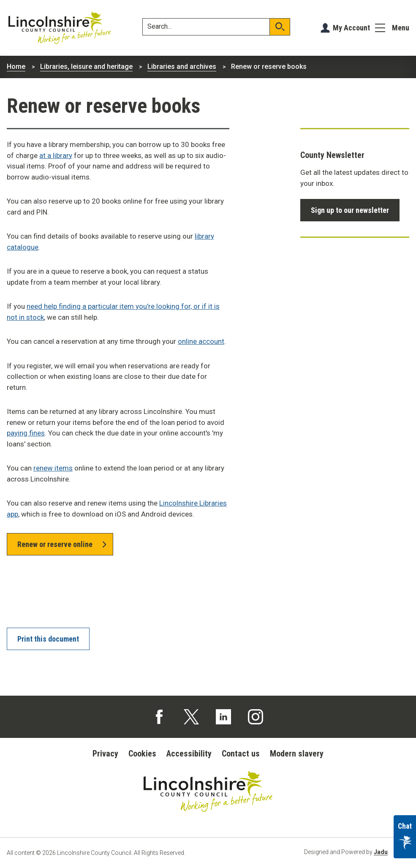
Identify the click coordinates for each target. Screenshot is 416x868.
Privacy (105, 754)
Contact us (241, 754)
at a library (56, 155)
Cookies (142, 754)
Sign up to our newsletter (350, 210)
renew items (53, 468)
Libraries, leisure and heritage (86, 67)
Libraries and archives (182, 67)
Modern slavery (297, 754)
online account (201, 341)
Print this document (48, 639)
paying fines (26, 433)
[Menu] (392, 28)
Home (16, 67)
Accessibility (189, 754)
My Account (351, 28)
